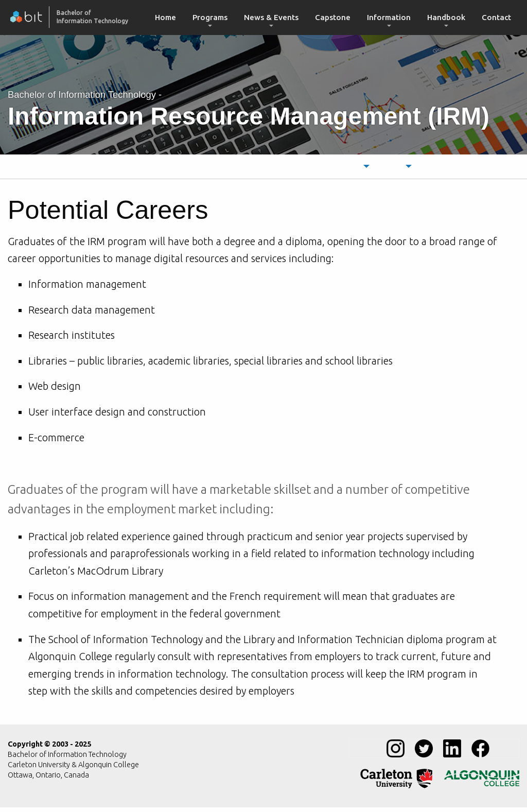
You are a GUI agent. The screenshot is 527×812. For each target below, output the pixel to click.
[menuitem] (165, 18)
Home (165, 17)
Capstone (333, 17)
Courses (404, 169)
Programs (210, 17)
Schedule (352, 169)
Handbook (446, 17)
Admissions (299, 169)
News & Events (271, 17)
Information (389, 17)
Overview (122, 169)
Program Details (187, 169)
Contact (496, 17)
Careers (248, 169)
